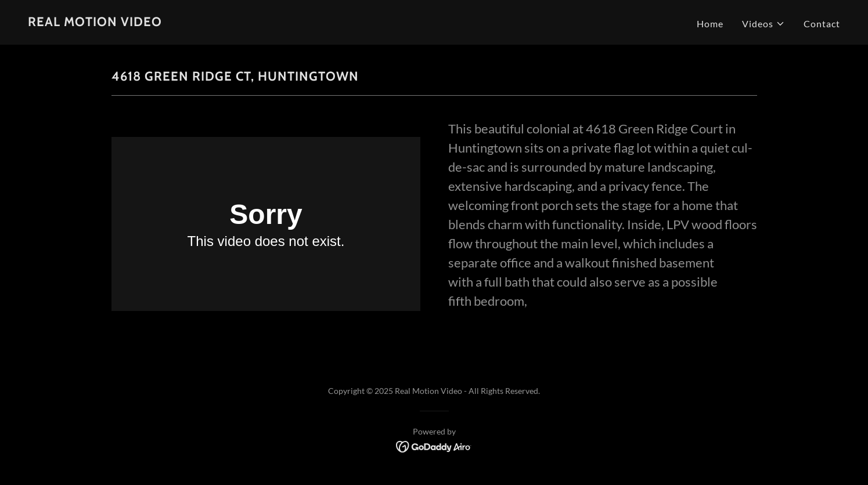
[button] (763, 24)
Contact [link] (822, 23)
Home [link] (710, 23)
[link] (95, 22)
